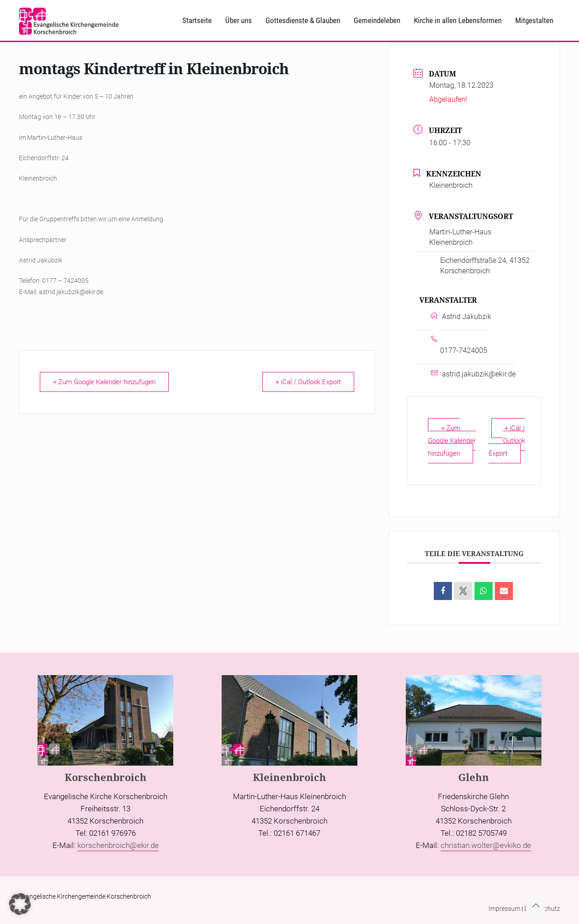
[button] (20, 904)
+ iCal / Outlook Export (308, 382)
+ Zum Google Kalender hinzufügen (104, 382)
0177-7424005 (464, 350)
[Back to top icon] (536, 905)
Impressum (504, 909)
